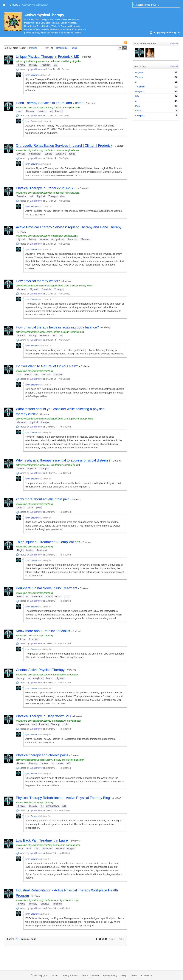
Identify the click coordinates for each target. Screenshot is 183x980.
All (52, 48)
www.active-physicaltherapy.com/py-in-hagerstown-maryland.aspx (49, 721)
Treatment (42, 550)
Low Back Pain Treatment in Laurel (42, 840)
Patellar (21, 639)
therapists (72, 239)
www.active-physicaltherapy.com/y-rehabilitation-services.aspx (47, 236)
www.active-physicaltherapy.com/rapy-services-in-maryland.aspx (48, 108)
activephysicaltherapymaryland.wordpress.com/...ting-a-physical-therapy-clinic (55, 419)
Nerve (58, 597)
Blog (124, 976)
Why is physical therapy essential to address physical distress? (63, 460)
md (31, 196)
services (44, 239)
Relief (28, 375)
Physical (21, 65)
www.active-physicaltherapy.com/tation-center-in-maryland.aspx (47, 150)
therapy (32, 239)
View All (174, 43)
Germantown (52, 806)
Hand (20, 111)
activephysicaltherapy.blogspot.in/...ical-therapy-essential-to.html (48, 465)
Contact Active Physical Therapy (40, 670)
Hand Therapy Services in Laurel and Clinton (50, 103)
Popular (33, 48)
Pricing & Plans (70, 976)
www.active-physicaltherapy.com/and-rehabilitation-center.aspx (47, 675)
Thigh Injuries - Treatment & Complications (48, 542)
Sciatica (60, 849)
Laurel (58, 111)
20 (18, 939)
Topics (74, 48)
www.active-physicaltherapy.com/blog (34, 371)
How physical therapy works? (38, 281)
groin (30, 508)
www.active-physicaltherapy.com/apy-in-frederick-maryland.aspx (48, 193)
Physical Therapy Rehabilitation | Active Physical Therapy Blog (63, 798)
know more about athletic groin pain (43, 499)
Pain (19, 375)
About (55, 976)
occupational (58, 239)
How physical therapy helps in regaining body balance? (57, 327)
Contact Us (147, 976)
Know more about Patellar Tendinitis (43, 631)
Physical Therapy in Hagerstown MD (43, 716)
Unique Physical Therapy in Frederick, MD (48, 57)
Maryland (86, 239)
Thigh (20, 550)
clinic (63, 196)
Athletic (20, 508)
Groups (14, 5)
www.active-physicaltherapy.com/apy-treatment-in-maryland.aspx (48, 845)
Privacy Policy (110, 976)
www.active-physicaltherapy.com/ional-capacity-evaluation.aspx (47, 900)
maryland (38, 678)
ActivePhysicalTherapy (44, 15)
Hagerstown (23, 724)
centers (48, 154)
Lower (20, 849)
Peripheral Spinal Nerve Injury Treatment (47, 588)
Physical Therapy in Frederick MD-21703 (47, 188)
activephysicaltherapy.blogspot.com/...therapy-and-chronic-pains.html (50, 760)
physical (21, 154)
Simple (120, 48)
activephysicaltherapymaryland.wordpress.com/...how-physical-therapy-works (54, 286)
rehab (72, 154)
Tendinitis (33, 639)
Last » (121, 939)
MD (55, 65)
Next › (112, 939)
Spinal (48, 597)
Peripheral (37, 597)
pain (39, 508)
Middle (125, 48)
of (136, 101)
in (51, 111)
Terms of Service (90, 976)
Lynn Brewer (36, 69)
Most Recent (20, 48)
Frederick (45, 65)
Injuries (30, 550)
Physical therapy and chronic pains (42, 755)
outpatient (61, 154)
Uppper (71, 849)
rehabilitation (35, 154)
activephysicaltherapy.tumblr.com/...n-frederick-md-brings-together (49, 61)
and (36, 375)
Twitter (134, 976)
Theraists (46, 289)
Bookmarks (62, 48)
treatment (48, 849)
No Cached (64, 69)
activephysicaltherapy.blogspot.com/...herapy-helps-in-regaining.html (50, 332)
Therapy (33, 65)
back (29, 849)
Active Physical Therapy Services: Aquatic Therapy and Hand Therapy (69, 227)
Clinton (20, 469)
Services (42, 111)
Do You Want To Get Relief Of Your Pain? (47, 366)
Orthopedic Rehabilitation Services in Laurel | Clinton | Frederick (64, 146)
